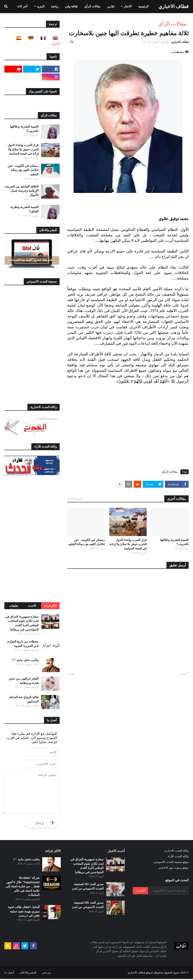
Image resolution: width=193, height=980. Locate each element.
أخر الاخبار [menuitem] (21, 6)
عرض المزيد (75, 499)
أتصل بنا (9, 974)
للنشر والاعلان (28, 974)
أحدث (183, 674)
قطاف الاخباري (174, 6)
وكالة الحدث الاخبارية (177, 852)
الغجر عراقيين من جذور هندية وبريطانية (24, 681)
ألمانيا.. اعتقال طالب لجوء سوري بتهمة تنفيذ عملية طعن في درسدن (24, 912)
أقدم (72, 674)
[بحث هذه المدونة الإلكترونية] (168, 892)
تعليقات (14, 606)
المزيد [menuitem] (41, 6)
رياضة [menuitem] (55, 6)
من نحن (46, 974)
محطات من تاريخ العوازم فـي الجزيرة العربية (23, 644)
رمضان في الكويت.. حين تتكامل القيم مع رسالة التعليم (87, 542)
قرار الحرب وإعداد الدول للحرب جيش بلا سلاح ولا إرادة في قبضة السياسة (128, 544)
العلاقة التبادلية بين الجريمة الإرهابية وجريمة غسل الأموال (22, 191)
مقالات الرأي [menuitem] (92, 6)
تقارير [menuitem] (111, 6)
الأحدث (32, 606)
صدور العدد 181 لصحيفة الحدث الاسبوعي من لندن (88, 888)
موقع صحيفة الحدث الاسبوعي (171, 863)
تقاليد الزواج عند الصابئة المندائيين (24, 699)
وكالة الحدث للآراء (178, 857)
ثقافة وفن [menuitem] (71, 6)
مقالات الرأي (172, 24)
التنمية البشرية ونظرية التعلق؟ (24, 209)
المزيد (55, 43)
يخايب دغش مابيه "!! (25, 660)
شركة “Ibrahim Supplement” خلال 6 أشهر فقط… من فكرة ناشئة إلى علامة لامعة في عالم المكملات (23, 887)
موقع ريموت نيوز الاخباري (174, 869)
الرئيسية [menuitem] (143, 6)
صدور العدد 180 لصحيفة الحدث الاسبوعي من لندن (88, 906)
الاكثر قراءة (50, 606)
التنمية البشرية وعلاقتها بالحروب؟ (174, 542)
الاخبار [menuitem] (128, 6)
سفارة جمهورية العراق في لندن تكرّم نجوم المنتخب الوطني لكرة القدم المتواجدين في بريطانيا (22, 623)
